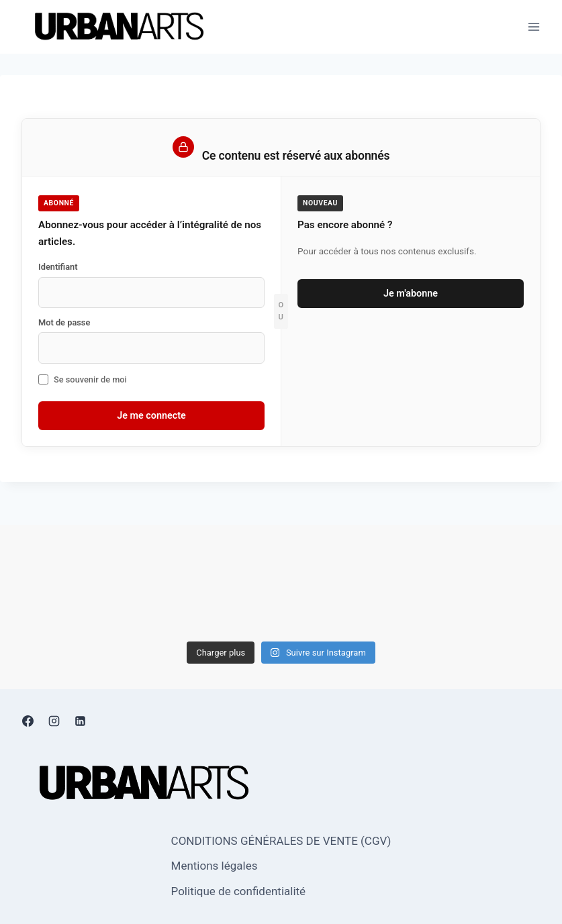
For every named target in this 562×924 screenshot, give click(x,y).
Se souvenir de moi (83, 380)
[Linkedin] (80, 721)
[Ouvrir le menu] (533, 27)
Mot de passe (64, 322)
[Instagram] (54, 721)
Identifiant (58, 267)
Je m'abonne (411, 294)
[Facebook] (28, 721)
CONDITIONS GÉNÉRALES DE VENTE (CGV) (281, 841)
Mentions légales (215, 866)
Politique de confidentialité (239, 891)
